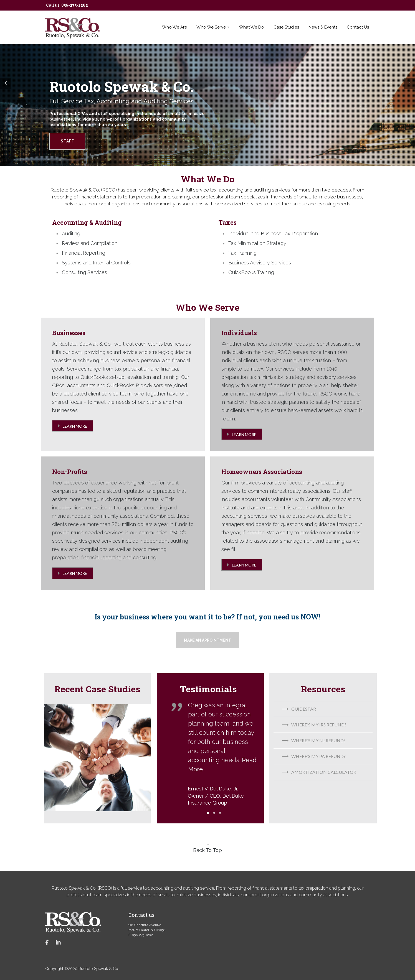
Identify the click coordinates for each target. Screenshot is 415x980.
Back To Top (207, 850)
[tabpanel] (214, 758)
